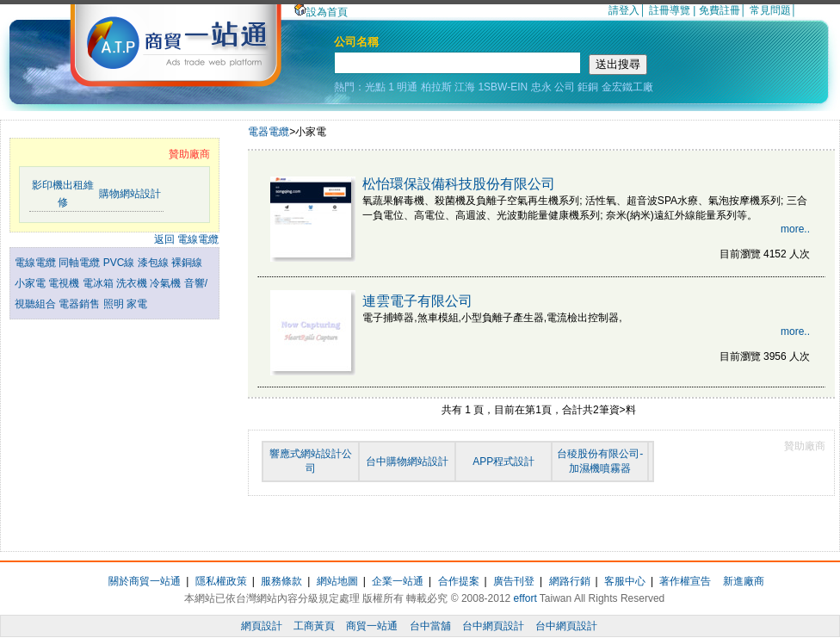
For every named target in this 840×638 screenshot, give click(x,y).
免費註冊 (720, 10)
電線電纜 (37, 263)
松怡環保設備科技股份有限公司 (459, 184)
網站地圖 (337, 581)
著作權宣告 (685, 581)
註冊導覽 (670, 10)
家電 (137, 304)
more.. (795, 229)
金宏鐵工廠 (627, 87)
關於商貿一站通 (145, 581)
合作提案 (459, 581)
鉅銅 (588, 87)
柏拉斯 (436, 87)
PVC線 (120, 263)
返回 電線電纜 (186, 239)
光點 (375, 87)
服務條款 (281, 581)
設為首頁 (321, 12)
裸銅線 (187, 263)
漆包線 (154, 263)
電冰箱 (99, 283)
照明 (115, 304)
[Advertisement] (114, 414)
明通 (407, 87)
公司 (565, 87)
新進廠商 (744, 581)
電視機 (65, 283)
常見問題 (770, 10)
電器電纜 (269, 132)
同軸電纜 (80, 263)
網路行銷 (570, 581)
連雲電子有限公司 (417, 301)
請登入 (624, 10)
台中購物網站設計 (407, 461)
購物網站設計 (130, 194)
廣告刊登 (514, 581)
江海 (465, 87)
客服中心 (625, 581)
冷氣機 (167, 283)
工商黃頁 (314, 626)
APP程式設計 (503, 461)
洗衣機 (133, 283)
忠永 (541, 87)
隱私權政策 (221, 581)
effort (525, 598)
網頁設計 (262, 626)
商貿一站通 (372, 626)
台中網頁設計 (493, 626)
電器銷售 (80, 304)
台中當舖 (430, 626)
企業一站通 (398, 581)
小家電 (31, 283)
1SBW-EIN (503, 87)
